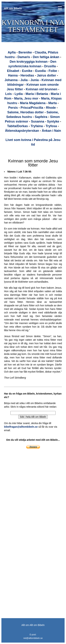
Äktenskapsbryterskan (22, 131)
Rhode (51, 108)
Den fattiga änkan (46, 57)
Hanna (13, 75)
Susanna (38, 121)
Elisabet (13, 71)
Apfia (12, 52)
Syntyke (53, 121)
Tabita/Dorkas (18, 126)
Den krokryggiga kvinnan (29, 62)
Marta (53, 103)
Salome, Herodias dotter (25, 112)
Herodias (27, 75)
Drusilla (50, 66)
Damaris (24, 57)
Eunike (27, 71)
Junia (35, 80)
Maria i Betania (37, 94)
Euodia (40, 71)
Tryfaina (37, 126)
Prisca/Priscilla (32, 108)
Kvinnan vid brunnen (42, 89)
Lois (9, 94)
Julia (24, 80)
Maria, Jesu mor (26, 98)
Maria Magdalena (33, 103)
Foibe (53, 71)
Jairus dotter (47, 75)
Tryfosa (51, 126)
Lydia (19, 94)
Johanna (11, 80)
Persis (13, 108)
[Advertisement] (24, 480)
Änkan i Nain (51, 131)
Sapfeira (41, 117)
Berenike (25, 52)
